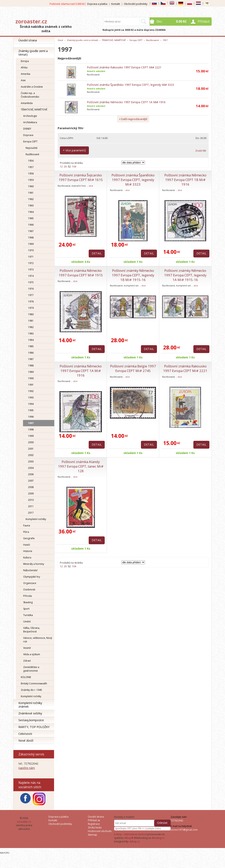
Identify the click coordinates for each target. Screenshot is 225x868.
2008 (31, 487)
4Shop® (129, 838)
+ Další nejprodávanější (133, 119)
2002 (31, 455)
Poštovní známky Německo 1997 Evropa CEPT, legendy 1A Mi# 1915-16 (185, 275)
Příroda (28, 596)
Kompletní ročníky (36, 519)
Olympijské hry (32, 577)
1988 (31, 365)
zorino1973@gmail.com (184, 830)
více (91, 186)
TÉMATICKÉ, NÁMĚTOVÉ (34, 109)
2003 (31, 461)
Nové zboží (26, 740)
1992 (31, 391)
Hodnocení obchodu (100, 831)
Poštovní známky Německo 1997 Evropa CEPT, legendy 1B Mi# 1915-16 (133, 275)
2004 (31, 468)
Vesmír (27, 648)
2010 (31, 500)
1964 (31, 212)
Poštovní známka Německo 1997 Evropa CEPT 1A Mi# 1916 (126, 102)
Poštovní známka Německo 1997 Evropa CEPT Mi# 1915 (81, 273)
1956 (31, 161)
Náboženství (30, 570)
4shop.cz (135, 841)
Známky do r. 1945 (31, 690)
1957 (31, 167)
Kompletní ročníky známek (30, 705)
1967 (31, 231)
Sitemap (92, 835)
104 (74, 166)
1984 (31, 340)
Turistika (28, 615)
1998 (31, 429)
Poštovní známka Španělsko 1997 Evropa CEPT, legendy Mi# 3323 (130, 85)
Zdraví (27, 661)
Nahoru (5, 853)
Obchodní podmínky (136, 4)
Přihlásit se (94, 820)
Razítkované (32, 154)
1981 (31, 321)
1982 (31, 327)
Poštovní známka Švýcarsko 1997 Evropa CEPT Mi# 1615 (81, 177)
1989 (31, 372)
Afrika (24, 67)
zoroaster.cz (31, 21)
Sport (26, 609)
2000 (31, 442)
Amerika (26, 74)
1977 (31, 295)
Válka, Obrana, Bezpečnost (32, 630)
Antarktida (27, 103)
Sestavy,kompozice (31, 720)
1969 (31, 244)
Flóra (26, 532)
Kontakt (116, 4)
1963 (31, 205)
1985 (31, 346)
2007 (31, 481)
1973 (31, 269)
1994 (31, 404)
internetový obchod (136, 834)
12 (61, 166)
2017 (31, 513)
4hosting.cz (158, 838)
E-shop (118, 834)
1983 (31, 333)
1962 (31, 199)
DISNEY (27, 129)
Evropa (25, 61)
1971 (31, 257)
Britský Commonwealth (34, 683)
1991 (31, 385)
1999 (31, 436)
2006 (31, 474)
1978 (31, 301)
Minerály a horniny (34, 564)
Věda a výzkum (32, 654)
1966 (31, 225)
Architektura (30, 122)
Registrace (94, 824)
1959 (31, 180)
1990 (31, 378)
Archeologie (30, 116)
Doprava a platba (97, 4)
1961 (31, 193)
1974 (31, 276)
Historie (28, 551)
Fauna (27, 525)
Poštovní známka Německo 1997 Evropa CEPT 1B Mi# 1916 (185, 180)
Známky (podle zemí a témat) (33, 53)
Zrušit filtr (201, 151)
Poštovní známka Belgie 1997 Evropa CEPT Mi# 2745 (133, 368)
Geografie (29, 538)
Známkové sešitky (30, 713)
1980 (31, 314)
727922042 (177, 820)
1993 (31, 397)
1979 (31, 308)
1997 (31, 423)
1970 (31, 250)
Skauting (28, 602)
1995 (31, 410)
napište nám (27, 768)
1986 (31, 353)
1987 (31, 359)
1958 (31, 173)
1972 (31, 263)
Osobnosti (29, 589)
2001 (31, 449)
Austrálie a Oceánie (32, 87)
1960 (31, 186)
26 (65, 166)
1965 (31, 218)
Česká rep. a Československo (30, 95)
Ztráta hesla (95, 827)
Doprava (28, 135)
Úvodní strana (28, 40)
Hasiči (27, 545)
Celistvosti (25, 734)
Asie (23, 80)
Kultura (27, 557)
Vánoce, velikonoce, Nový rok (38, 640)
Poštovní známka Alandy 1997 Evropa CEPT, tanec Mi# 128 (81, 466)
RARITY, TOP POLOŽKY (34, 727)
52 (69, 166)
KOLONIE (26, 677)
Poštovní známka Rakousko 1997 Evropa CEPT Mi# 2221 (124, 67)
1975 (31, 282)
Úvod (60, 40)
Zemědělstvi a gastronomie (31, 669)
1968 (31, 237)
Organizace (30, 583)
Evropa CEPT (30, 141)
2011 (31, 506)
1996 (31, 417)
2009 (31, 493)
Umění (27, 621)
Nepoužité (32, 148)
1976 (31, 289)
